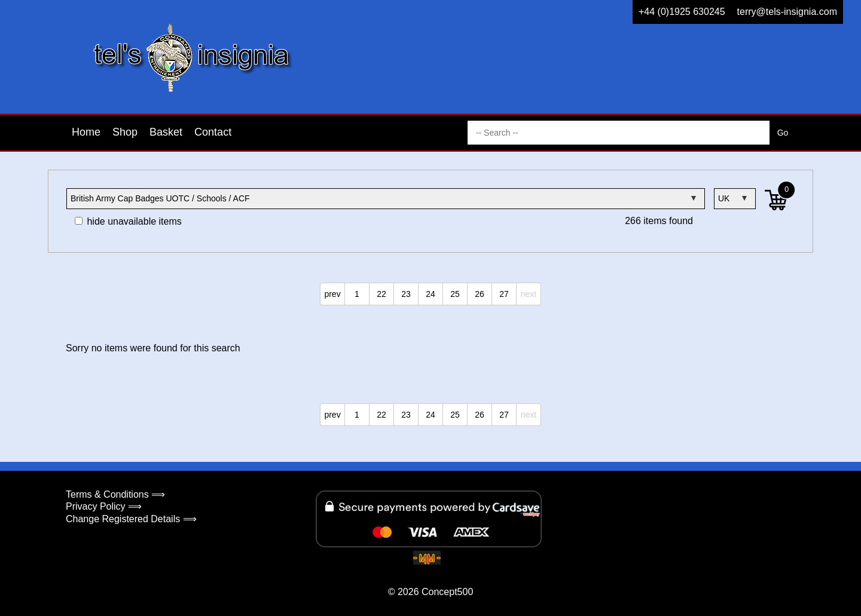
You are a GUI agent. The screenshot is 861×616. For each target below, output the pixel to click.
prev (332, 294)
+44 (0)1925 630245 (682, 12)
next (529, 294)
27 (504, 294)
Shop (125, 132)
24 (430, 294)
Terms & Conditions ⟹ (115, 494)
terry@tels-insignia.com (787, 12)
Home (86, 132)
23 (406, 294)
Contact (213, 132)
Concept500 (447, 592)
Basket (166, 132)
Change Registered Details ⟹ (131, 519)
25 (455, 294)
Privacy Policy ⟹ (104, 506)
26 (480, 294)
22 (381, 294)
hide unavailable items (128, 221)
